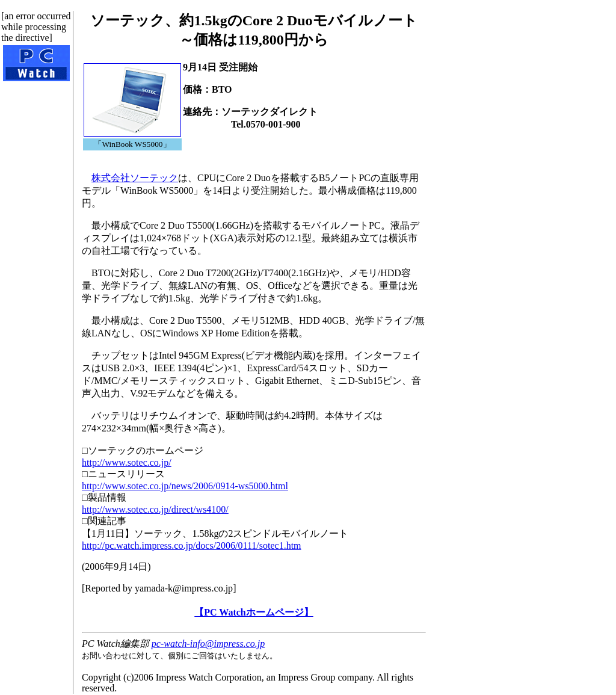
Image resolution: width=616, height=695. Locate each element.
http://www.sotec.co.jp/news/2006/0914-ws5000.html (185, 486)
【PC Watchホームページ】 (254, 612)
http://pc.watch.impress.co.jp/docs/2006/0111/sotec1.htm (192, 545)
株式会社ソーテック (135, 178)
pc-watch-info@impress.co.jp (208, 644)
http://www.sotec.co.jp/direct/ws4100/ (155, 509)
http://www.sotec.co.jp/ (127, 462)
